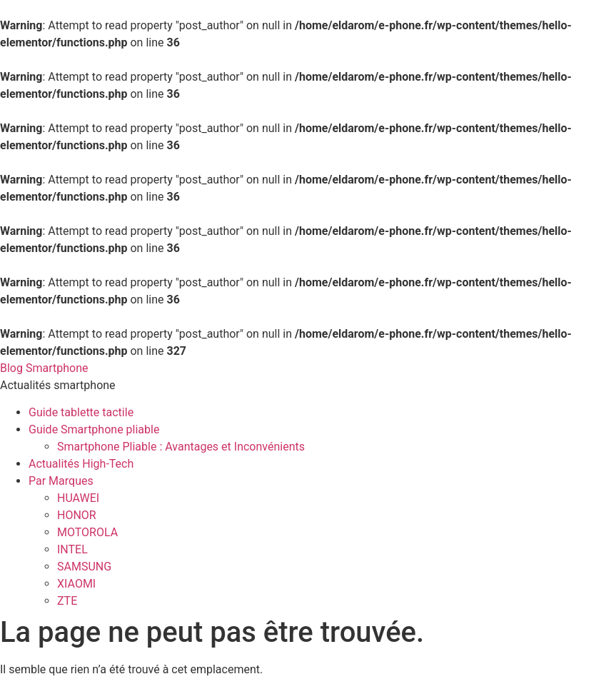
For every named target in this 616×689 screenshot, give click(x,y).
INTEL (72, 549)
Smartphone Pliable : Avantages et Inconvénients (181, 447)
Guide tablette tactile (81, 412)
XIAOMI (76, 584)
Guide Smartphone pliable (94, 429)
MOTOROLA (87, 532)
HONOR (77, 515)
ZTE (67, 601)
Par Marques (61, 481)
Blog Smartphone (44, 368)
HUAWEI (78, 498)
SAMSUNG (84, 567)
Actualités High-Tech (81, 464)
